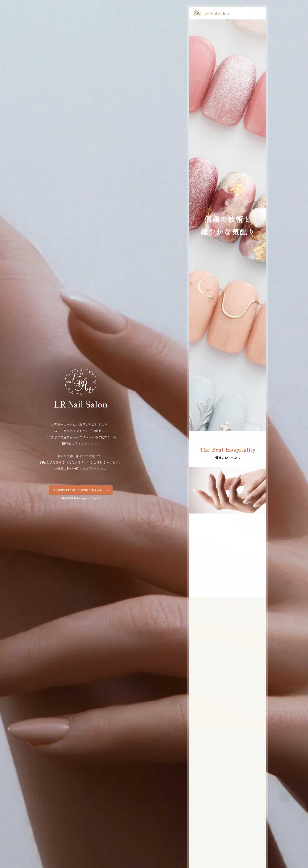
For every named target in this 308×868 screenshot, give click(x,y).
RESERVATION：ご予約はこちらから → (81, 490)
